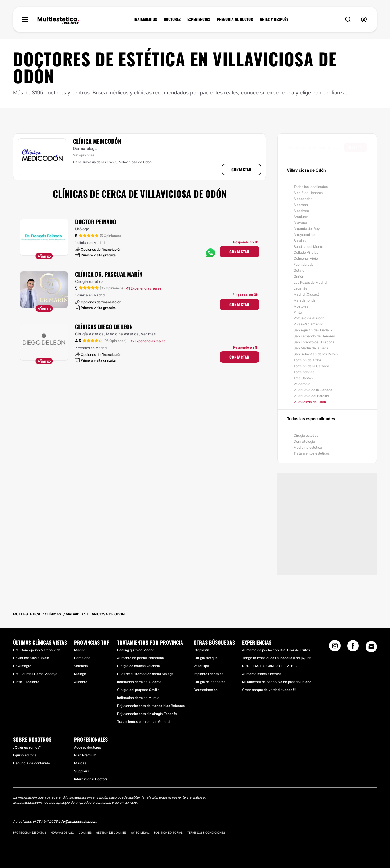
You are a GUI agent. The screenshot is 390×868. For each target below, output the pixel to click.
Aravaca (300, 223)
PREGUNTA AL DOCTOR (235, 19)
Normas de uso (62, 832)
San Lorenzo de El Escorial (315, 342)
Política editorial (168, 832)
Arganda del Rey (307, 229)
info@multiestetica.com (78, 821)
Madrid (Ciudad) (306, 294)
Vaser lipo (201, 666)
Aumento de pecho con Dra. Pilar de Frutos (276, 650)
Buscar (355, 147)
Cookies (85, 832)
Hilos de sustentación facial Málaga (145, 674)
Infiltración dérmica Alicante (139, 682)
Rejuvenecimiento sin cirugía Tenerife (147, 714)
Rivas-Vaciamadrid (308, 324)
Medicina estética (308, 447)
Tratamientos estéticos (312, 453)
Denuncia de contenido (32, 763)
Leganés (300, 288)
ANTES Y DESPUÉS (274, 19)
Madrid (80, 650)
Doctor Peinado (96, 222)
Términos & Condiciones (206, 832)
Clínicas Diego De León (104, 327)
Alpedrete (301, 211)
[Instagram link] (335, 648)
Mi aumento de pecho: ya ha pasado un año (277, 682)
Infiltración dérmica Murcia (138, 698)
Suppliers (82, 771)
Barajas (300, 241)
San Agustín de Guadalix (313, 330)
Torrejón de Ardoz (308, 360)
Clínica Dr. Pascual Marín (109, 274)
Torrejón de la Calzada (311, 366)
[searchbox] (316, 147)
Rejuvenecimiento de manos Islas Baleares (151, 706)
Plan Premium (85, 755)
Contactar (241, 169)
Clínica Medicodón (97, 141)
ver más (148, 334)
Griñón (299, 276)
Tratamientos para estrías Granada (144, 722)
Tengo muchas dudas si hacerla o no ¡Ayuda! (277, 658)
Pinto (298, 312)
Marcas (80, 763)
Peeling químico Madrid (136, 650)
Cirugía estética (306, 435)
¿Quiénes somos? (27, 747)
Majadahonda (305, 300)
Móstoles (301, 306)
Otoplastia (202, 650)
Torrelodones (304, 372)
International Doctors (91, 779)
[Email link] (371, 647)
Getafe (299, 270)
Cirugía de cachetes (209, 682)
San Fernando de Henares (314, 336)
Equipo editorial (25, 755)
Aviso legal (140, 832)
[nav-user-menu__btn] (364, 19)
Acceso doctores (88, 747)
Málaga (80, 674)
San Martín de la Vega (311, 348)
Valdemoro (302, 384)
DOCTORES (172, 19)
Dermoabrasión (206, 690)
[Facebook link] (353, 648)
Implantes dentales (209, 674)
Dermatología (304, 441)
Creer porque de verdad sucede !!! (269, 690)
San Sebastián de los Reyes (316, 354)
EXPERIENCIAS (199, 19)
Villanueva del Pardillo (311, 396)
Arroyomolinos (305, 235)
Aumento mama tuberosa (262, 674)
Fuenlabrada (304, 264)
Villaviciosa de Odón (310, 402)
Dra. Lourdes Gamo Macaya (35, 674)
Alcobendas (303, 199)
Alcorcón (301, 205)
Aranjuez (301, 217)
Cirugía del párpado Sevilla (138, 690)
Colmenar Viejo (306, 258)
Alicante (81, 682)
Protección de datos (30, 832)
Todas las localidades (311, 187)
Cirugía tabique (206, 658)
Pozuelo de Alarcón (309, 318)
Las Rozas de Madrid (310, 282)
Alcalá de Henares (308, 193)
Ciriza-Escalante (26, 682)
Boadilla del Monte (308, 247)
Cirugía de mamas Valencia (139, 666)
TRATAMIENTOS (145, 19)
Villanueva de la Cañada (313, 390)
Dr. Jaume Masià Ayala (31, 658)
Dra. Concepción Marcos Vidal (37, 650)
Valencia (81, 666)
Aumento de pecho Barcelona (141, 658)
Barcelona (82, 658)
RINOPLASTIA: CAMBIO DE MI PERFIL (272, 666)
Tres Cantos (303, 378)
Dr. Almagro (22, 666)
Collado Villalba (306, 252)
